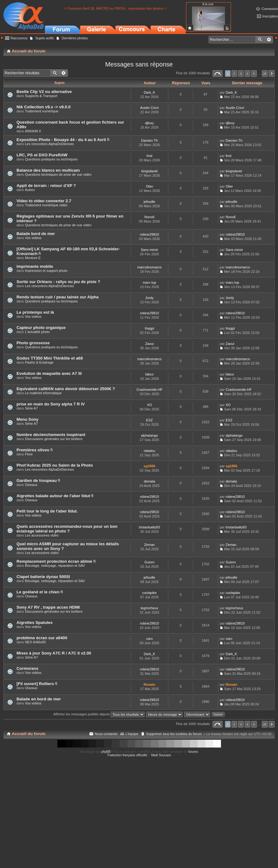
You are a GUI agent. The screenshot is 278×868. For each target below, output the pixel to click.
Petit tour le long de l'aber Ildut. (47, 511)
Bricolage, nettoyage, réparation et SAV (55, 566)
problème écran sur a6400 (42, 638)
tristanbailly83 (149, 527)
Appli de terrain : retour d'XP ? (46, 186)
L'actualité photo (37, 332)
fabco (149, 374)
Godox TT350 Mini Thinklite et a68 (50, 358)
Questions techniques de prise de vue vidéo (58, 174)
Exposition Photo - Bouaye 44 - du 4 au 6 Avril (61, 140)
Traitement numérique (42, 111)
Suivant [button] (272, 74)
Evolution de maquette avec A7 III (49, 373)
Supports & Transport (41, 96)
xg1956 (149, 466)
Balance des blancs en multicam (48, 170)
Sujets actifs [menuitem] (44, 38)
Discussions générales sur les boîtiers (54, 439)
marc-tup (149, 282)
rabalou (149, 451)
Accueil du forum (29, 734)
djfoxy (149, 123)
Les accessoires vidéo (42, 535)
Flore (29, 454)
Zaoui (150, 344)
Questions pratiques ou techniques (51, 159)
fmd (149, 156)
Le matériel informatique (43, 393)
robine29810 (149, 234)
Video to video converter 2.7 (44, 201)
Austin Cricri (149, 108)
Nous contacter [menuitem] (106, 734)
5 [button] (254, 74)
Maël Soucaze (161, 755)
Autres (30, 190)
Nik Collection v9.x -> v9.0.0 (43, 107)
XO (150, 405)
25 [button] (265, 74)
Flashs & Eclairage (39, 362)
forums (193, 752)
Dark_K (149, 92)
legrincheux (149, 608)
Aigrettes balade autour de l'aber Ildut (53, 496)
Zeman (149, 545)
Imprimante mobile (35, 266)
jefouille (149, 202)
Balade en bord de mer (39, 699)
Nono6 (149, 217)
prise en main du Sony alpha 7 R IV (51, 404)
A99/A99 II (33, 131)
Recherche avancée (269, 40)
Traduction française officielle (127, 755)
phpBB (106, 752)
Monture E (33, 258)
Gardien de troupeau (37, 481)
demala (149, 481)
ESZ (149, 420)
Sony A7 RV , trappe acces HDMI (48, 607)
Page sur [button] (218, 74)
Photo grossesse (33, 343)
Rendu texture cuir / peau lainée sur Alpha (58, 297)
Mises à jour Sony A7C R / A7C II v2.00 (54, 653)
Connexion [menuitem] (270, 9)
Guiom (149, 562)
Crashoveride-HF (150, 390)
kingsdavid (150, 171)
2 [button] (234, 74)
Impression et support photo (46, 271)
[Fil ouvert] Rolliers (35, 684)
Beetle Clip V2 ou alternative (44, 92)
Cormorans (27, 668)
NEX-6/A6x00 (35, 642)
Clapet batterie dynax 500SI (43, 577)
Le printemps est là (35, 312)
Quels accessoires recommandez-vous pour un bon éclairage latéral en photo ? (67, 529)
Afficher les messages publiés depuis (99, 714)
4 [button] (247, 74)
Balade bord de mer (36, 234)
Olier (149, 186)
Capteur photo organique (41, 328)
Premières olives (33, 450)
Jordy (149, 298)
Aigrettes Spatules (35, 623)
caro (149, 639)
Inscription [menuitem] (270, 16)
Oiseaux (31, 485)
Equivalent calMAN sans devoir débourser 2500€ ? (66, 389)
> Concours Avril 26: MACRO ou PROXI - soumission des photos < (115, 8)
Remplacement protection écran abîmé (54, 561)
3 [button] (241, 74)
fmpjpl (149, 328)
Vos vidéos (33, 238)
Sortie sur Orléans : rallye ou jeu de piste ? (58, 282)
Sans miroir (150, 250)
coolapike (149, 593)
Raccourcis (19, 38)
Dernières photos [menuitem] (75, 38)
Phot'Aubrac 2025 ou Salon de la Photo (55, 465)
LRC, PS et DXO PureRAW (42, 155)
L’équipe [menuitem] (132, 734)
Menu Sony (27, 419)
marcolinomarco (149, 267)
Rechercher (260, 40)
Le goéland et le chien (38, 592)
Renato (149, 684)
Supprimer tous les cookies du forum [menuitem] (174, 734)
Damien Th (150, 140)
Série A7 (31, 408)
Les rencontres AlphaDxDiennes (49, 144)
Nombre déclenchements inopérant (51, 435)
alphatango (149, 435)
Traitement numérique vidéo (46, 205)
